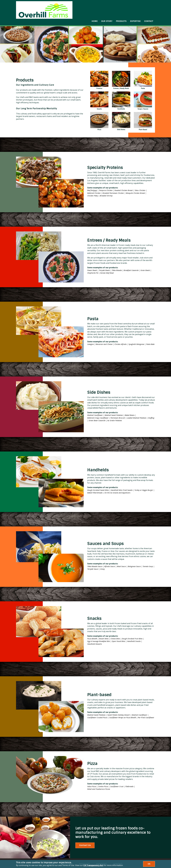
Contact (149, 8)
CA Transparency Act (93, 865)
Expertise (135, 8)
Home (95, 8)
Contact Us (85, 836)
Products (121, 8)
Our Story (107, 8)
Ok (149, 864)
